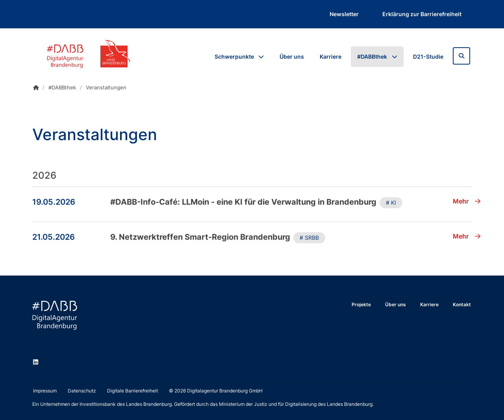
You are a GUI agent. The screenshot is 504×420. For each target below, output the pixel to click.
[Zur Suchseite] (461, 56)
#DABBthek (372, 56)
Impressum (45, 391)
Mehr (467, 201)
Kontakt (462, 304)
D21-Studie (428, 56)
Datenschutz (82, 391)
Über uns (292, 56)
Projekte (361, 304)
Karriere (331, 56)
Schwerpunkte (234, 56)
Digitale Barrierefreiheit (132, 391)
